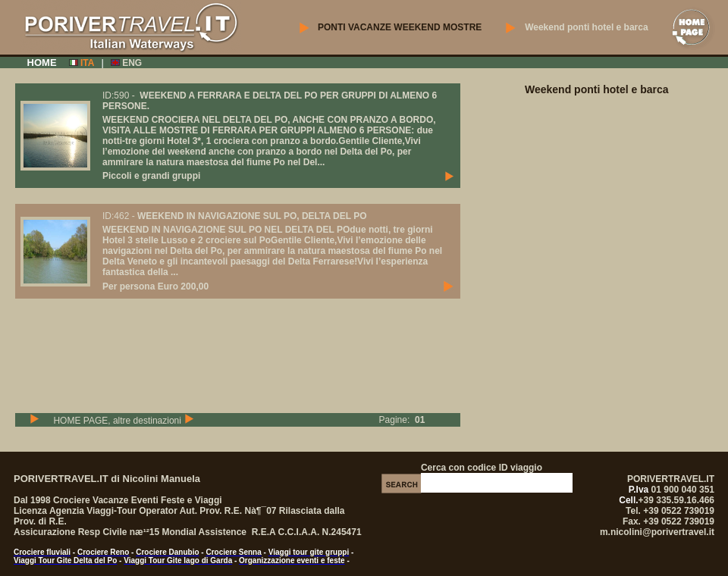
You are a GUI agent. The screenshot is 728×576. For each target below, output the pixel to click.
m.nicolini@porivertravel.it (657, 532)
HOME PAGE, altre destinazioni (123, 421)
